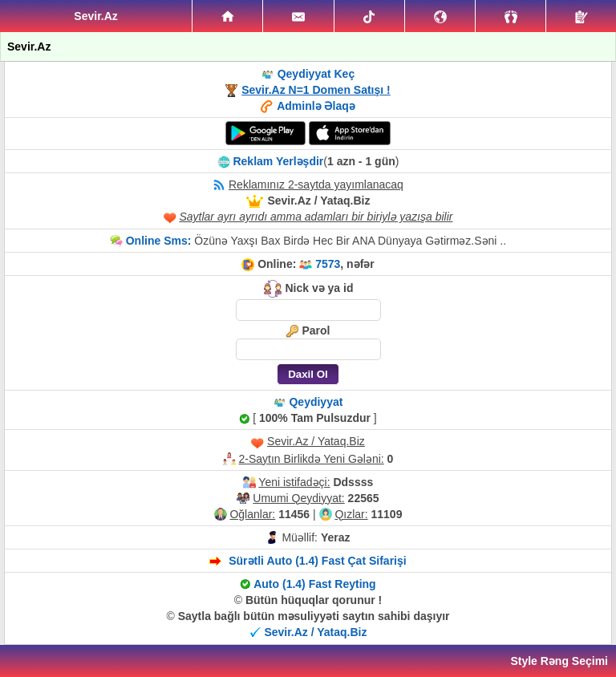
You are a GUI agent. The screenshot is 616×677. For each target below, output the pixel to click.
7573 (328, 264)
